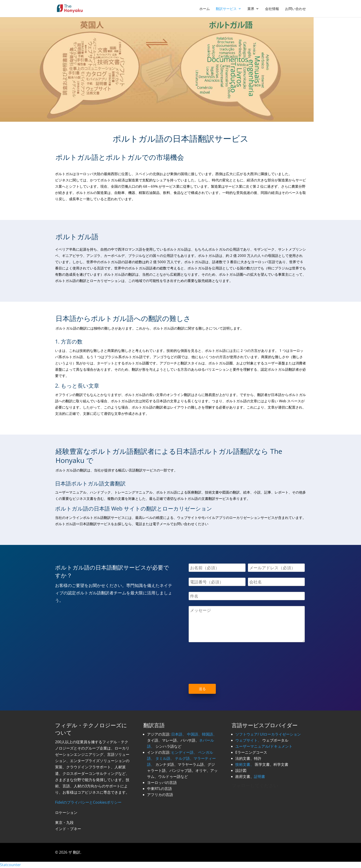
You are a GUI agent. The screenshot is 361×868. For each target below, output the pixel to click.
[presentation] (224, 658)
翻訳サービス (226, 9)
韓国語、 (209, 734)
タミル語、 (165, 758)
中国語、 (194, 734)
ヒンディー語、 (184, 752)
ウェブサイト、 (248, 740)
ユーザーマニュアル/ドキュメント (264, 746)
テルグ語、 (184, 758)
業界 (251, 9)
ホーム (205, 9)
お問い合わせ (295, 9)
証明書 (259, 776)
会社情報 (272, 9)
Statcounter (10, 865)
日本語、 (179, 734)
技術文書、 (245, 764)
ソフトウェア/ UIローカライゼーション (268, 734)
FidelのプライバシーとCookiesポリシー (88, 802)
